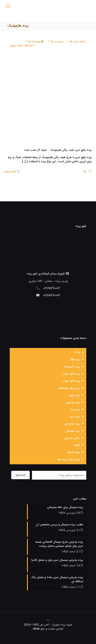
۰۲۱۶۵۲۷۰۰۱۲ (52, 288)
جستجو (20, 475)
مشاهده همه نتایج (23, 46)
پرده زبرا (75, 410)
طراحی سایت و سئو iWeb (48, 629)
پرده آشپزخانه (72, 367)
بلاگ (77, 352)
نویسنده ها (34, 42)
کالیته (77, 445)
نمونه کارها (74, 452)
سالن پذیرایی (72, 438)
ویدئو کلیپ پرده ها (69, 460)
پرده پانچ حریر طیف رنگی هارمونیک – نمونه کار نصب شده (58, 150)
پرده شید (75, 417)
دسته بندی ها (76, 42)
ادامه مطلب (10, 172)
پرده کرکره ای (72, 424)
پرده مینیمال (73, 431)
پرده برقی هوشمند (69, 388)
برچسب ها (55, 42)
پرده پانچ (75, 395)
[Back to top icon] (48, 621)
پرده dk (75, 360)
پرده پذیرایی (73, 402)
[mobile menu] (8, 6)
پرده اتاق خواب (71, 374)
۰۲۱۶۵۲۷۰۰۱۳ (52, 296)
